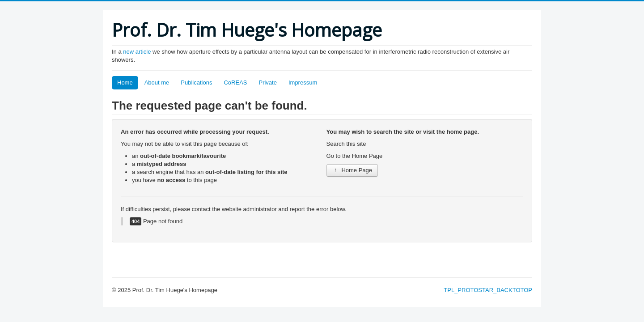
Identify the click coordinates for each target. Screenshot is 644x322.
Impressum (303, 83)
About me (157, 83)
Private (267, 83)
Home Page (352, 170)
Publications (196, 83)
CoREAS (235, 83)
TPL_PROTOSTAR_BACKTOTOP (488, 290)
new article (138, 52)
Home (125, 83)
